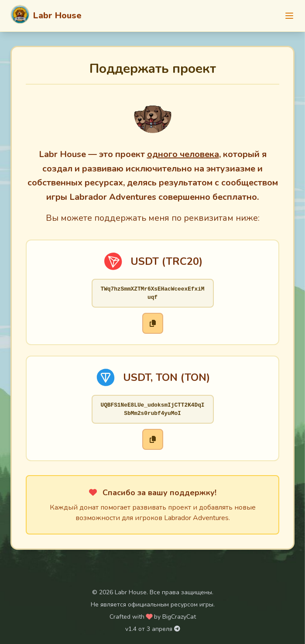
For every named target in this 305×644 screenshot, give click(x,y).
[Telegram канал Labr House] (177, 629)
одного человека (183, 154)
